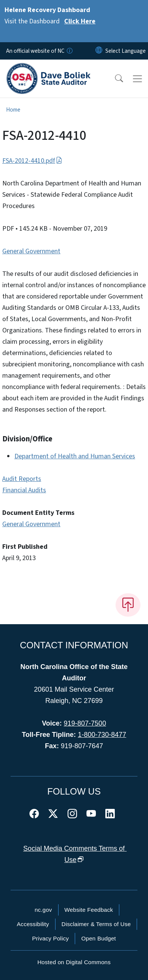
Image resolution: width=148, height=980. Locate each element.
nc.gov (43, 910)
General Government (31, 251)
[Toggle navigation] (137, 79)
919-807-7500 (85, 723)
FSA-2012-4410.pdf (32, 161)
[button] (114, 79)
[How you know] (69, 51)
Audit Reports (22, 479)
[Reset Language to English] (99, 51)
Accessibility (33, 924)
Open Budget (99, 938)
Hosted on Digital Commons (74, 962)
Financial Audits (24, 490)
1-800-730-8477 (102, 735)
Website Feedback (89, 910)
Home (13, 110)
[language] (126, 51)
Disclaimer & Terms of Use (96, 924)
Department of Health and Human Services (75, 456)
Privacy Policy (50, 938)
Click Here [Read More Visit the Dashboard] (80, 21)
